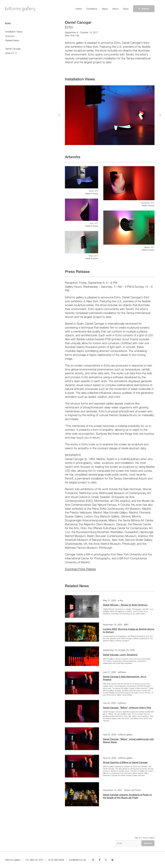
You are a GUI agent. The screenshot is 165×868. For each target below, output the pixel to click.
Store (126, 9)
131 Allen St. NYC (34, 860)
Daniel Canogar (13, 49)
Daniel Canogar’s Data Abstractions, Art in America (125, 678)
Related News (12, 40)
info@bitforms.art (77, 860)
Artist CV (10, 53)
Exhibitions (92, 9)
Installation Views (14, 32)
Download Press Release (80, 569)
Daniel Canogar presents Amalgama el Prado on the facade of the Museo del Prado (127, 796)
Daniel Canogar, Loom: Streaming (120, 655)
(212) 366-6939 (56, 860)
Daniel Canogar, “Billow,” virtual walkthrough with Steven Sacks (128, 741)
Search (144, 9)
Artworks (10, 36)
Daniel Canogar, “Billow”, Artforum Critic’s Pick (127, 708)
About (115, 9)
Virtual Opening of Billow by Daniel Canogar (125, 762)
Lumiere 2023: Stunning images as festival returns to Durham (129, 631)
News (105, 9)
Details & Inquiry (92, 194)
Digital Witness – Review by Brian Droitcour (125, 605)
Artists (79, 9)
